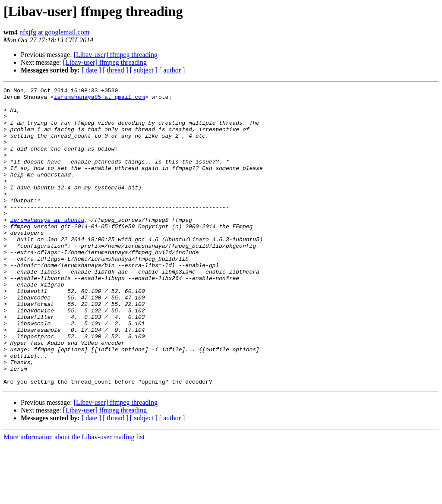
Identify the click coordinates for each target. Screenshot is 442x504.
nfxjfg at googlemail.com (54, 32)
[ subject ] (144, 70)
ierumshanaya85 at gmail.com (99, 99)
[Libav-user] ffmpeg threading (116, 55)
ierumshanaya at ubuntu (47, 247)
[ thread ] (115, 70)
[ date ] (91, 70)
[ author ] (172, 70)
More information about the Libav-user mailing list (74, 496)
